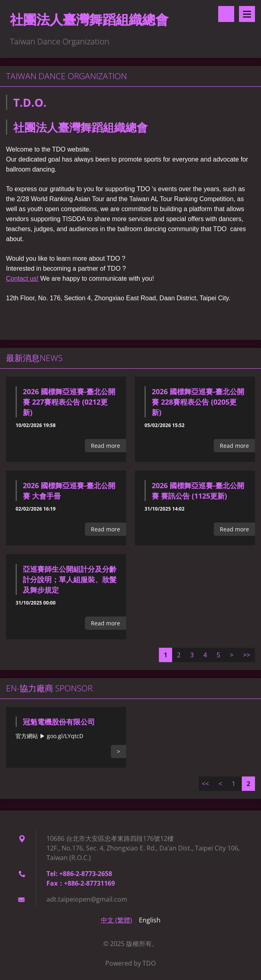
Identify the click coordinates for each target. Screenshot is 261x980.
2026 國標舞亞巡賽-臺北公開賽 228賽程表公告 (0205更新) (198, 402)
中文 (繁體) (116, 920)
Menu (247, 14)
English (150, 920)
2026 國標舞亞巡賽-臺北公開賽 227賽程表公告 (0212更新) (69, 402)
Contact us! (22, 278)
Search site (226, 14)
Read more (105, 446)
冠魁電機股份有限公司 (59, 722)
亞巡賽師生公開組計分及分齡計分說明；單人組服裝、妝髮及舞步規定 (70, 579)
